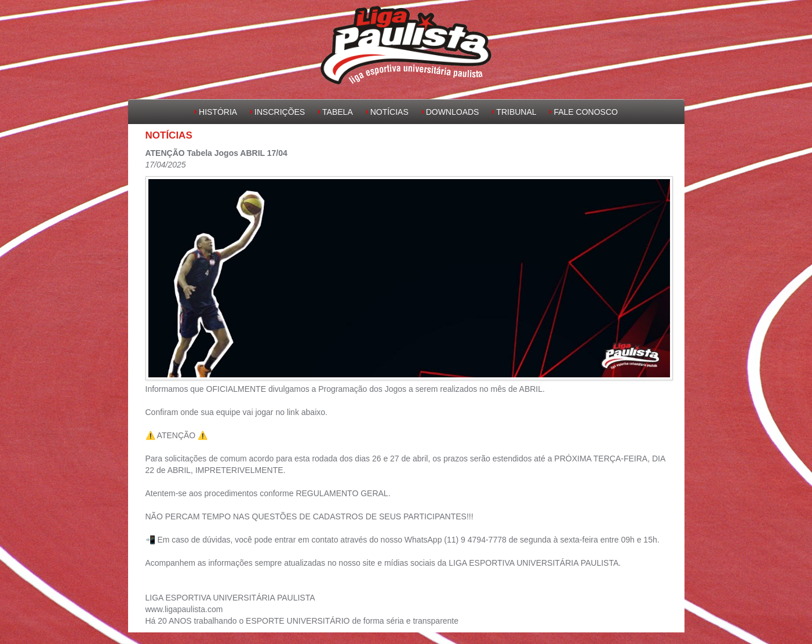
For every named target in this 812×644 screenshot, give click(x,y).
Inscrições (280, 112)
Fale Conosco (585, 112)
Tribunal (516, 112)
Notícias (389, 112)
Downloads (453, 112)
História (218, 112)
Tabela (338, 112)
